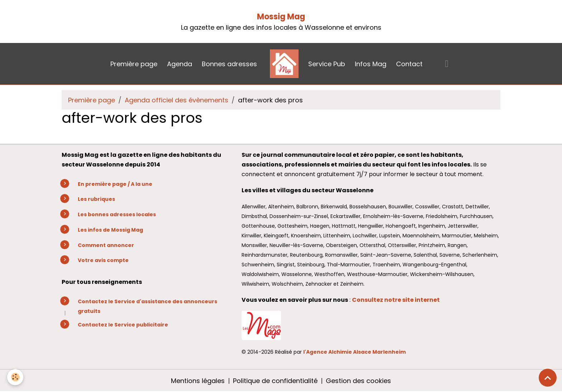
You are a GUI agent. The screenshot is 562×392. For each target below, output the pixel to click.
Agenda (180, 64)
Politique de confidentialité (275, 381)
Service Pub (327, 64)
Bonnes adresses (229, 64)
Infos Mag (371, 64)
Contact (409, 64)
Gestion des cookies (358, 381)
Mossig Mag (281, 17)
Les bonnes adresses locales (117, 214)
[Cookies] (15, 377)
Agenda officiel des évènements (177, 100)
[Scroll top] (548, 378)
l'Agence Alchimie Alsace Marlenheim (354, 352)
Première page (134, 64)
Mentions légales (198, 381)
